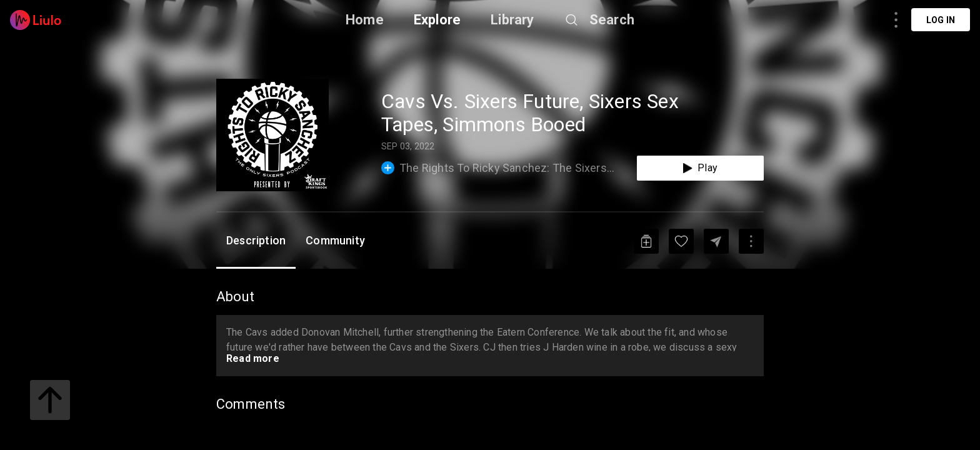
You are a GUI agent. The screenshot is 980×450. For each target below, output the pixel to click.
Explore (437, 20)
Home (365, 20)
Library (512, 20)
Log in (941, 20)
